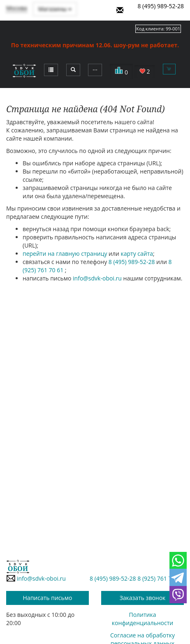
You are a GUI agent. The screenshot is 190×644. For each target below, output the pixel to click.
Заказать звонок (143, 598)
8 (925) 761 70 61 (160, 578)
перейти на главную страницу (65, 254)
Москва (17, 8)
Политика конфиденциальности (142, 619)
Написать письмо (48, 598)
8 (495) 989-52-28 (161, 6)
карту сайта (137, 254)
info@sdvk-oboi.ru (97, 278)
